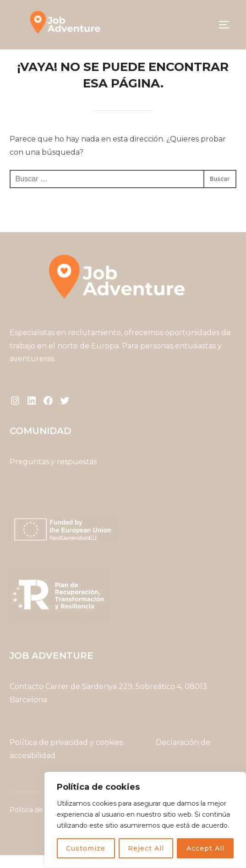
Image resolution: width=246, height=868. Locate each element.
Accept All (205, 848)
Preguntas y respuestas (53, 475)
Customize (86, 848)
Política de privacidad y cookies (67, 755)
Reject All (146, 848)
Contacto (27, 699)
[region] (145, 820)
